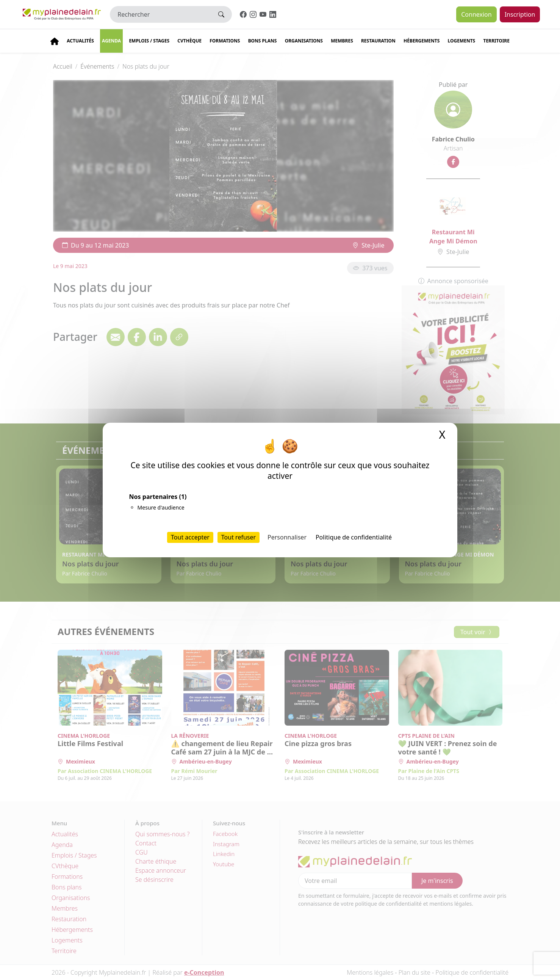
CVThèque (189, 41)
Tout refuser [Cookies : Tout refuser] (239, 537)
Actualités (80, 41)
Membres (342, 41)
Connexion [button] (476, 14)
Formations (225, 41)
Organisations (304, 41)
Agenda (111, 41)
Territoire (496, 41)
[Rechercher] (160, 14)
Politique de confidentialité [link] (354, 537)
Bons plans (263, 41)
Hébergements (422, 41)
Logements (462, 41)
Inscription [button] (520, 14)
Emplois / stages (149, 41)
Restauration (378, 41)
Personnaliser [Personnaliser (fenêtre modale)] (287, 537)
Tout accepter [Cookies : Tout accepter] (190, 537)
